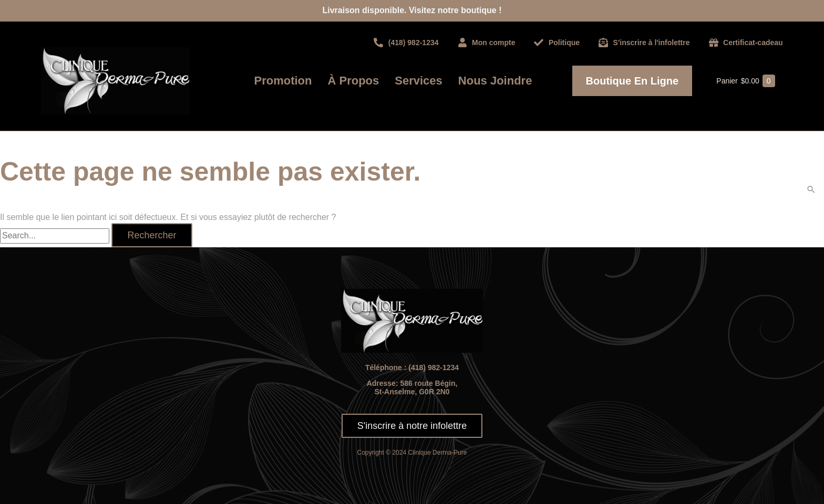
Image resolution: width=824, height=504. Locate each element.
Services (419, 81)
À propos (354, 81)
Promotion (283, 81)
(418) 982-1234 (434, 367)
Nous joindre (495, 81)
